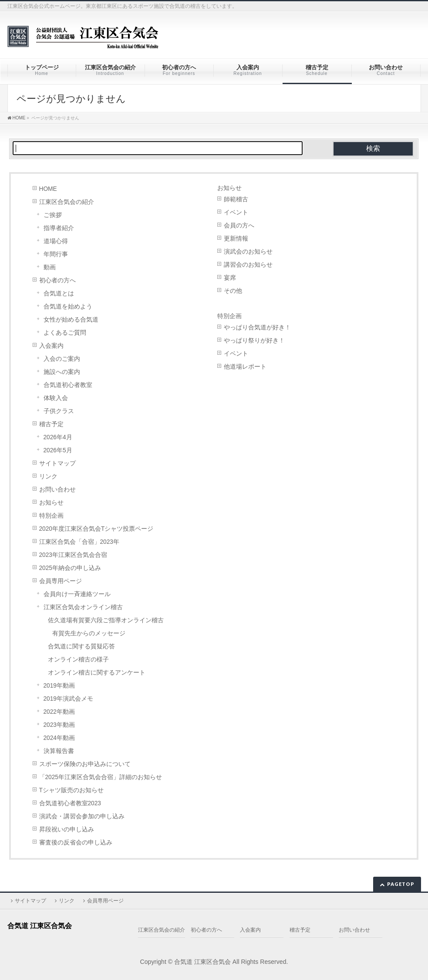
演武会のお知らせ (248, 252)
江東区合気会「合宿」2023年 (79, 542)
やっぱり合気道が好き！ (257, 327)
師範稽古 (236, 199)
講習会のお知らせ (248, 265)
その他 (233, 291)
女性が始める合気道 (71, 320)
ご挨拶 (53, 215)
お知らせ (51, 503)
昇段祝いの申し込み (67, 829)
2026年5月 (58, 450)
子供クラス (59, 411)
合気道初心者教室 (68, 385)
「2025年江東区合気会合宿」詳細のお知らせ (101, 777)
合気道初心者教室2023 (70, 803)
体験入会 (56, 398)
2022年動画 (59, 712)
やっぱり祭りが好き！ (254, 341)
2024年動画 (59, 738)
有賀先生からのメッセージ (89, 633)
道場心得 (56, 241)
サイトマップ (57, 463)
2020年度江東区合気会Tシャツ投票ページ (96, 529)
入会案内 (51, 346)
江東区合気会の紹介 (67, 202)
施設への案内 (62, 372)
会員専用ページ (61, 581)
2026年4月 (58, 437)
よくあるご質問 (65, 333)
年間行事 (56, 254)
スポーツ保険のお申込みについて (85, 764)
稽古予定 (51, 424)
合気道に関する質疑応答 (81, 646)
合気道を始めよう (68, 307)
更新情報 (236, 239)
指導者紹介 (59, 228)
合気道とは (59, 293)
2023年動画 (59, 725)
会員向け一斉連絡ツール (77, 594)
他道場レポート (245, 367)
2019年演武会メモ (68, 699)
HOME (48, 189)
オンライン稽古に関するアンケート (97, 673)
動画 (50, 267)
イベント (236, 212)
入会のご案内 (62, 359)
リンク (48, 476)
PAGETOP (401, 884)
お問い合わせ (57, 490)
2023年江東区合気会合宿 (73, 555)
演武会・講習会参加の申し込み (82, 816)
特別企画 (51, 516)
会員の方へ (239, 226)
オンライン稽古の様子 (78, 660)
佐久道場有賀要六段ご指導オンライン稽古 (106, 620)
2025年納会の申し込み (70, 568)
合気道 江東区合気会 (202, 962)
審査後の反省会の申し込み (76, 843)
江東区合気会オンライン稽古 (83, 607)
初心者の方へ (57, 280)
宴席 (230, 278)
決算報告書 (59, 751)
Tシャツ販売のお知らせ (71, 790)
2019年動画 (59, 686)
